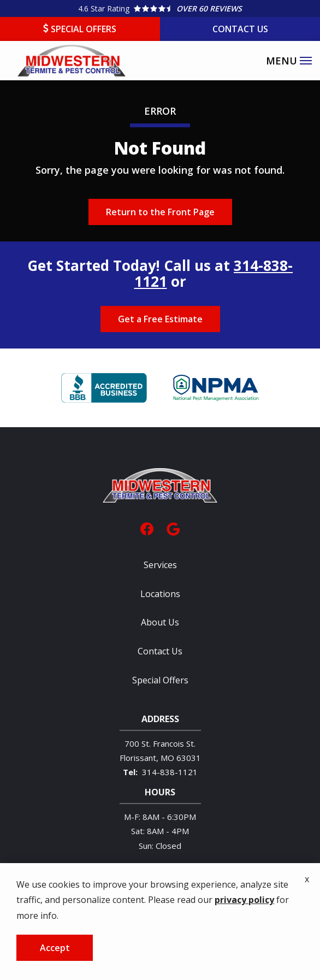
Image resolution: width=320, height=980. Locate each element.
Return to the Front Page (160, 212)
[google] (173, 528)
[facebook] (147, 528)
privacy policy (244, 939)
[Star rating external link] (160, 8)
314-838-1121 (170, 772)
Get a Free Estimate (160, 319)
